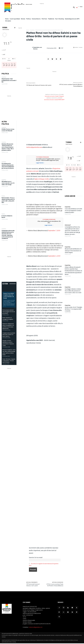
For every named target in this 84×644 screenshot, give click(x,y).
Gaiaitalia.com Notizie (38, 48)
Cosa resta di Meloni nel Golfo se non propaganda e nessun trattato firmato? (73, 210)
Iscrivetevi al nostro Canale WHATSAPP (54, 100)
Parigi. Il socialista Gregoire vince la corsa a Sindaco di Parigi (9, 296)
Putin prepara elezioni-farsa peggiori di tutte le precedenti (9, 312)
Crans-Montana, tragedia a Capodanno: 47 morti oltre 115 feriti (9, 361)
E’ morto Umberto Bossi (7, 216)
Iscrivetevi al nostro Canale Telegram (54, 96)
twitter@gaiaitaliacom (34, 147)
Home (28, 30)
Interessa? (68, 225)
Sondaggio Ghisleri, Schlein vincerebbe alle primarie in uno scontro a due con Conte (73, 291)
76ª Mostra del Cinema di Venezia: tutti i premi (39, 85)
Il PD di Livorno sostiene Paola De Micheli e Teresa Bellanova (55, 585)
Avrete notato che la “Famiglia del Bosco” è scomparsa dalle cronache (73, 309)
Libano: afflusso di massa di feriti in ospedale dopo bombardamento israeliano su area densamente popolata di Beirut (73, 271)
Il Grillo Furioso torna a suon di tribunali (8, 130)
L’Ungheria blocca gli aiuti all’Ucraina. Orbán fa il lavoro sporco (9, 334)
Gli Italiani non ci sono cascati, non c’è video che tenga (8, 183)
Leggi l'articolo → (40, 163)
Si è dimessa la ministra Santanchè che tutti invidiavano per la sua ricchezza (8, 166)
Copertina (4, 77)
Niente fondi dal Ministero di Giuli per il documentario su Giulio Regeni (73, 251)
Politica (3, 196)
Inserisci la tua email (36, 557)
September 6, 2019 (54, 256)
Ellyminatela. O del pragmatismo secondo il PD (9, 80)
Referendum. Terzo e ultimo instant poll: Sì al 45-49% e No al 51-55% (8, 200)
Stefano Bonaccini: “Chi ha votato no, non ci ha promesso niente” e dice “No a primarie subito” (8, 147)
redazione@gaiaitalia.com (36, 627)
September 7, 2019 (54, 230)
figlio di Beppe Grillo (42, 179)
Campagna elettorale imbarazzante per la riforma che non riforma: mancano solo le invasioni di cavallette (8, 234)
